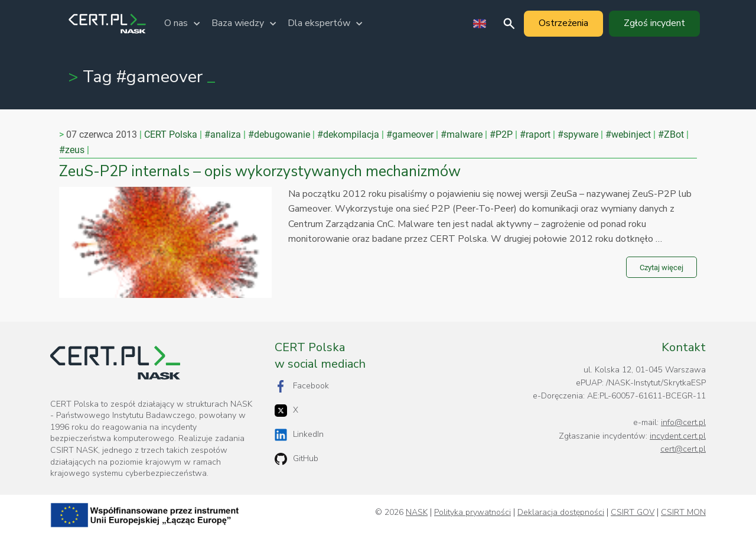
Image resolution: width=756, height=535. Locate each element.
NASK (417, 513)
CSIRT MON (683, 513)
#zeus (72, 150)
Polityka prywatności (472, 513)
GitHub (296, 459)
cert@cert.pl (683, 449)
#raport (535, 134)
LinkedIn (299, 435)
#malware (462, 134)
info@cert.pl (683, 422)
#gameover (410, 134)
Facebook (302, 386)
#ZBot (671, 134)
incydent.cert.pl (678, 436)
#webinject (628, 134)
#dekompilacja (348, 134)
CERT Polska (171, 134)
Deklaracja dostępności (561, 513)
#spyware (578, 134)
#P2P (501, 134)
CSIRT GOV (633, 513)
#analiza (223, 134)
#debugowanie (279, 134)
